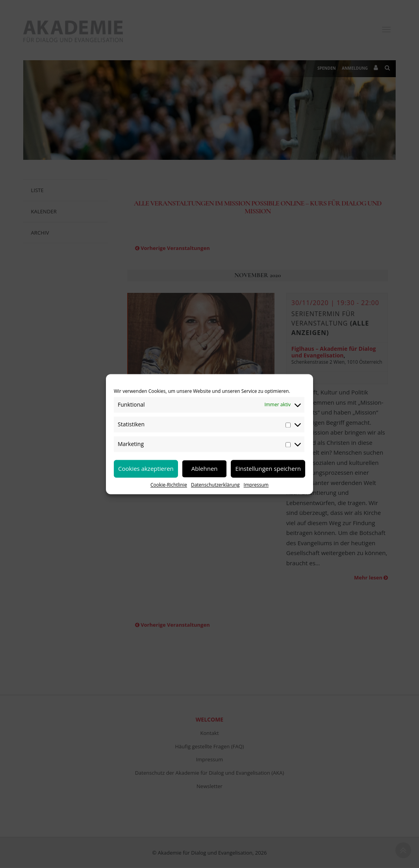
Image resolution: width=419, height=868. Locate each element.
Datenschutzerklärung (215, 485)
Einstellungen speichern (268, 468)
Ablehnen (205, 468)
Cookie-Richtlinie (169, 485)
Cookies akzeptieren (146, 468)
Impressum (256, 485)
